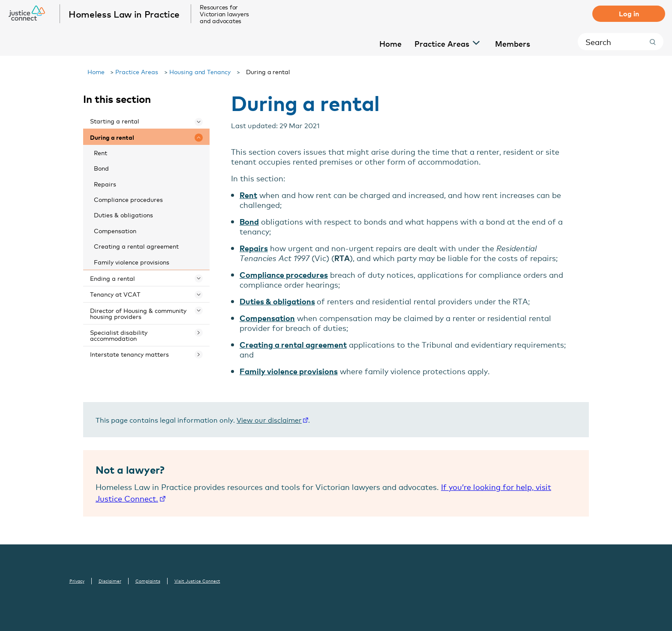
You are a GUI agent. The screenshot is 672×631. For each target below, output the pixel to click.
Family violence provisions (289, 371)
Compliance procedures (284, 275)
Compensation (267, 318)
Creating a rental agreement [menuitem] (136, 246)
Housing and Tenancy (200, 71)
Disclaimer (110, 581)
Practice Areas (137, 71)
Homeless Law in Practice (124, 14)
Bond (249, 221)
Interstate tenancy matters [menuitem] (129, 354)
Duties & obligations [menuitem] (123, 215)
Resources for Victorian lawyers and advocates (225, 14)
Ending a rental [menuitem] (112, 278)
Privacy (77, 581)
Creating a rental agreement (293, 344)
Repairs (254, 248)
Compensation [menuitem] (115, 230)
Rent (248, 195)
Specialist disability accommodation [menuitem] (119, 335)
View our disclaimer (269, 419)
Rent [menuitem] (100, 152)
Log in (629, 13)
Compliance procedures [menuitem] (128, 199)
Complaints (148, 581)
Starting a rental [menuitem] (115, 121)
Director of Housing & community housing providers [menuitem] (138, 313)
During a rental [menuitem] (112, 137)
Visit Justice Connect (197, 581)
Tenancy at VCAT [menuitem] (115, 294)
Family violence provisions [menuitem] (132, 262)
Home (96, 71)
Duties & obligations (277, 301)
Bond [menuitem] (101, 168)
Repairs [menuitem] (105, 184)
